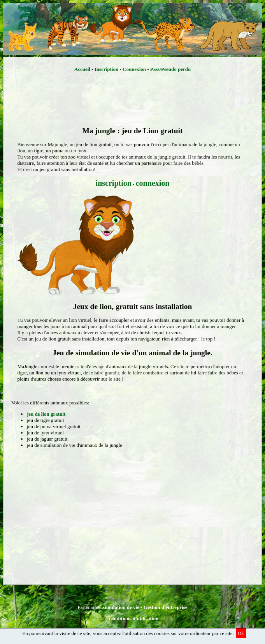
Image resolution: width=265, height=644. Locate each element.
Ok (241, 633)
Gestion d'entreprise (166, 607)
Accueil (82, 69)
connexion (153, 183)
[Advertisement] (132, 101)
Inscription (106, 69)
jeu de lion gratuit (46, 414)
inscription (114, 183)
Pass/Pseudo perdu (170, 69)
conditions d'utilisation (134, 618)
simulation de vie (121, 607)
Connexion (134, 69)
